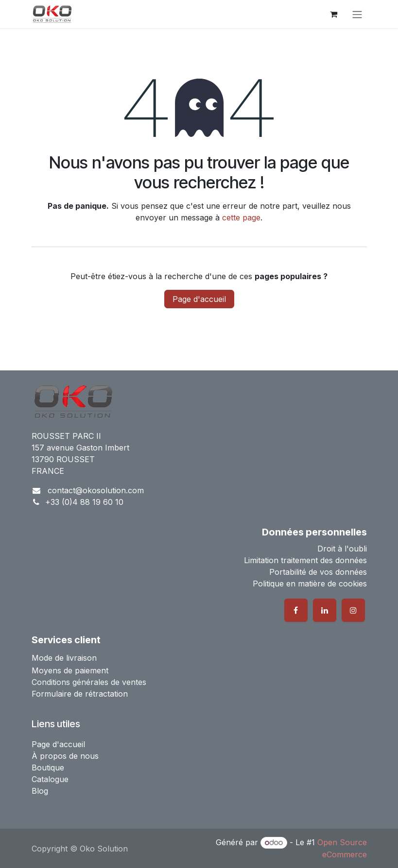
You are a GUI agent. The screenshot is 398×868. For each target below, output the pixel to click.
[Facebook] (296, 610)
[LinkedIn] (325, 610)
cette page (241, 217)
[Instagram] (353, 610)
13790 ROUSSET (63, 459)
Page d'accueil (199, 299)
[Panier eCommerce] (334, 14)
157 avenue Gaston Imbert (80, 448)
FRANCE (48, 471)
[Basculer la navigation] (357, 14)
